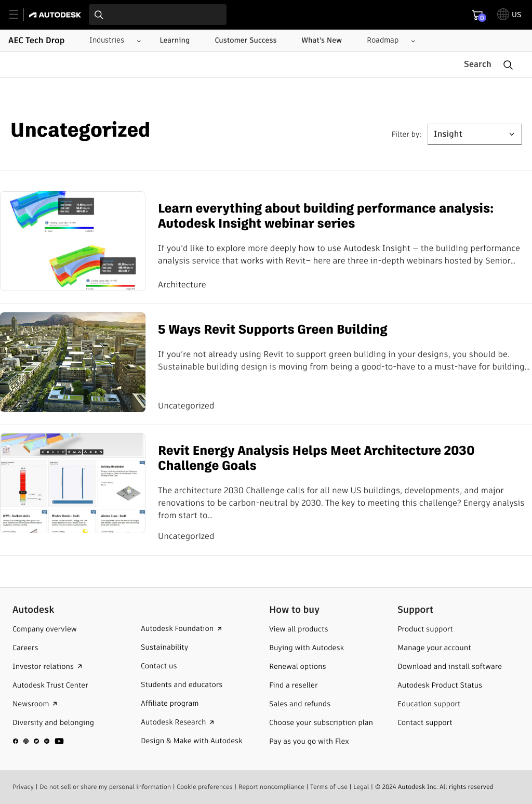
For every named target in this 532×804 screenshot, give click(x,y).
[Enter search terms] (158, 15)
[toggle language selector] (509, 15)
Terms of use (329, 787)
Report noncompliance (271, 787)
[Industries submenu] (111, 41)
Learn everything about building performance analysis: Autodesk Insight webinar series (326, 217)
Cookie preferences (205, 787)
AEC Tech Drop (36, 41)
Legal (361, 787)
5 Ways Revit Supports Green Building (273, 330)
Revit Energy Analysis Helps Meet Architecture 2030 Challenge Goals (316, 459)
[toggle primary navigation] (19, 15)
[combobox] (158, 15)
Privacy (23, 787)
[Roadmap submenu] (387, 41)
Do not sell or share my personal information (105, 787)
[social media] (38, 741)
